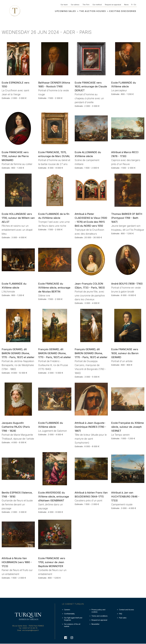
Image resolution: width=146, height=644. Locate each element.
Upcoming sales (65, 11)
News (126, 5)
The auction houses (93, 11)
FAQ (121, 614)
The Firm (86, 5)
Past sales (123, 618)
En (135, 5)
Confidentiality (69, 614)
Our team (64, 5)
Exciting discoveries (123, 11)
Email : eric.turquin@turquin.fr (28, 630)
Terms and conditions (100, 616)
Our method (97, 5)
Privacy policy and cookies (98, 611)
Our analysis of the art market (72, 625)
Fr (132, 5)
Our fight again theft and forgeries (73, 619)
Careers (67, 610)
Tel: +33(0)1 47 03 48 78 (28, 628)
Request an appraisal (113, 5)
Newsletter (96, 624)
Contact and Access (126, 610)
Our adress (75, 5)
